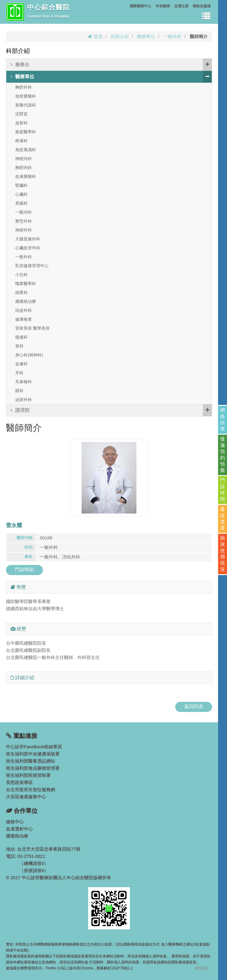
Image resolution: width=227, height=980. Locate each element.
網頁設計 (202, 968)
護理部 (111, 410)
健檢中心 (15, 822)
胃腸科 (21, 203)
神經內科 (24, 159)
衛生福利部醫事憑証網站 (31, 761)
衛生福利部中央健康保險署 (33, 754)
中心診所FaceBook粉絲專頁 (34, 747)
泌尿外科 (24, 400)
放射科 (21, 123)
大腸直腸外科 (28, 239)
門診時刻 (24, 570)
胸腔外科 (24, 87)
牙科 (19, 373)
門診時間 (223, 490)
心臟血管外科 (28, 248)
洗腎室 (21, 114)
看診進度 (223, 519)
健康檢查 (24, 319)
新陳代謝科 (26, 105)
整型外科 (24, 221)
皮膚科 (21, 364)
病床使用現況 (223, 554)
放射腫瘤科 (26, 96)
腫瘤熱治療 (26, 301)
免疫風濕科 (26, 150)
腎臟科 (21, 185)
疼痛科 (21, 141)
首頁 (95, 36)
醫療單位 (146, 36)
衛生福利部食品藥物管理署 (33, 768)
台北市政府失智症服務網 (31, 789)
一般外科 (172, 36)
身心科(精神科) (29, 355)
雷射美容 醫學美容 (32, 328)
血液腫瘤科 (26, 176)
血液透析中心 (19, 829)
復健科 (21, 337)
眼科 (19, 391)
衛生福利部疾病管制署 (28, 775)
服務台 (111, 65)
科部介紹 (120, 36)
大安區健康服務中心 (26, 797)
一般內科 (24, 212)
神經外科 (24, 230)
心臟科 (21, 194)
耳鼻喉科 (24, 382)
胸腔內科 (24, 167)
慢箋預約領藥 (223, 455)
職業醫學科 (26, 284)
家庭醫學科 (26, 132)
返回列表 (194, 706)
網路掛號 (223, 419)
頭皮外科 (24, 310)
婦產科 (21, 292)
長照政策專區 (19, 782)
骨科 (19, 346)
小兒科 (21, 275)
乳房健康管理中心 (32, 266)
